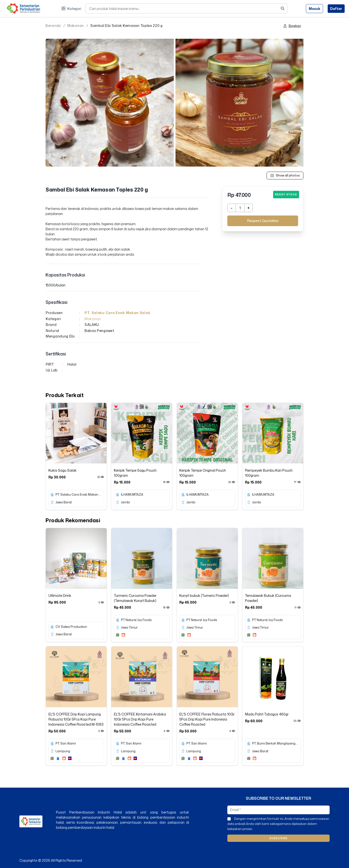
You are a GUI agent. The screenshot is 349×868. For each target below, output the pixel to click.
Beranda (53, 26)
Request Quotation (263, 221)
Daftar (336, 9)
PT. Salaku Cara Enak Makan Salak (117, 313)
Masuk (315, 9)
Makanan (76, 26)
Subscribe (278, 838)
